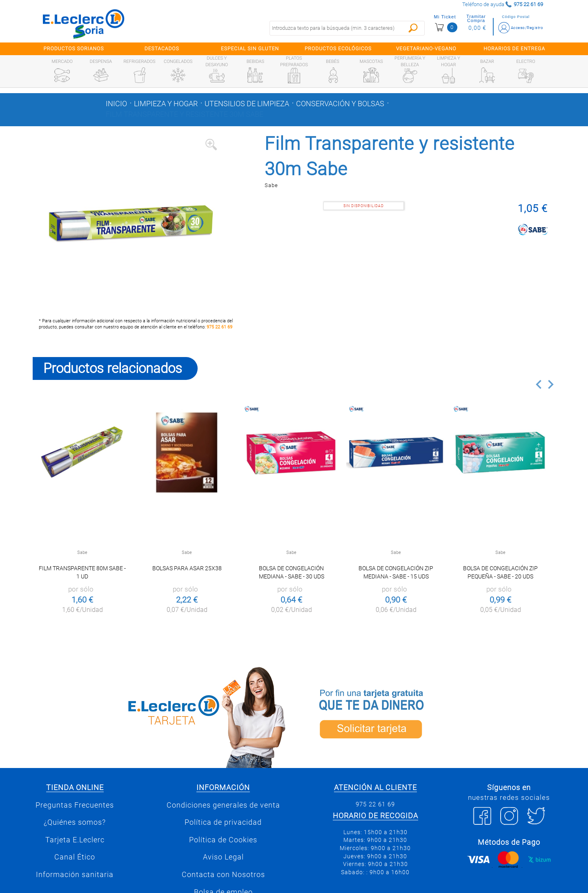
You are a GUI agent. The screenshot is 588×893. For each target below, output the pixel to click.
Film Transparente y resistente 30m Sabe (185, 114)
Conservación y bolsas (340, 104)
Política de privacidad (223, 822)
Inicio (116, 104)
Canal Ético (75, 857)
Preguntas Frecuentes (75, 805)
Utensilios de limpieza (247, 104)
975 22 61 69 (219, 327)
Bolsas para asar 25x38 (187, 568)
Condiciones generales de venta (223, 805)
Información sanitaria (75, 875)
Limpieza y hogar (166, 104)
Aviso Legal (223, 857)
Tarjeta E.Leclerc (75, 840)
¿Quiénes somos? (75, 822)
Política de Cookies (223, 840)
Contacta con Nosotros (223, 875)
